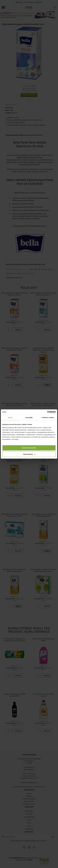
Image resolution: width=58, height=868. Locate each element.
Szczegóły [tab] (29, 417)
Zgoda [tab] (10, 417)
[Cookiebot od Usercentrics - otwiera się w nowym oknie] (47, 412)
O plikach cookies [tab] (48, 417)
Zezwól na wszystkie (29, 448)
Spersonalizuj (29, 454)
